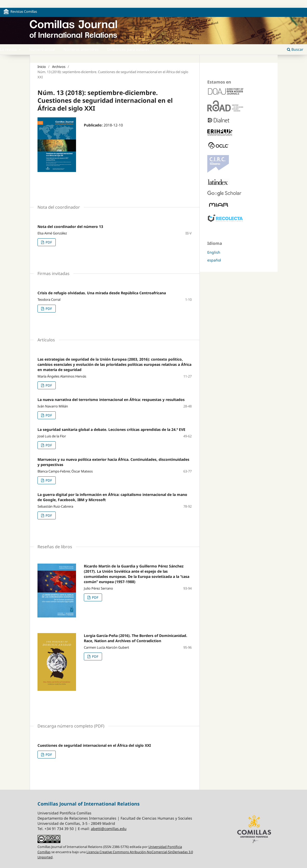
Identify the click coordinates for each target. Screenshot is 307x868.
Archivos (59, 67)
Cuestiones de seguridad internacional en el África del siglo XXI (94, 745)
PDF (48, 242)
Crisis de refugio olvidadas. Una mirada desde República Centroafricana (102, 293)
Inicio (42, 67)
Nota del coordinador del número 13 (70, 226)
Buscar (295, 49)
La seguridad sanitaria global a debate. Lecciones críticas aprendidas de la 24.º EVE (111, 429)
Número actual (42, 49)
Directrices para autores (128, 49)
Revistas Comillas (24, 11)
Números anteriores (81, 49)
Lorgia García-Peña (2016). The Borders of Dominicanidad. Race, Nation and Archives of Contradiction (136, 638)
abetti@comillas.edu (109, 829)
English (214, 252)
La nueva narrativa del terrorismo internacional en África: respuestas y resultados (111, 400)
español (214, 260)
